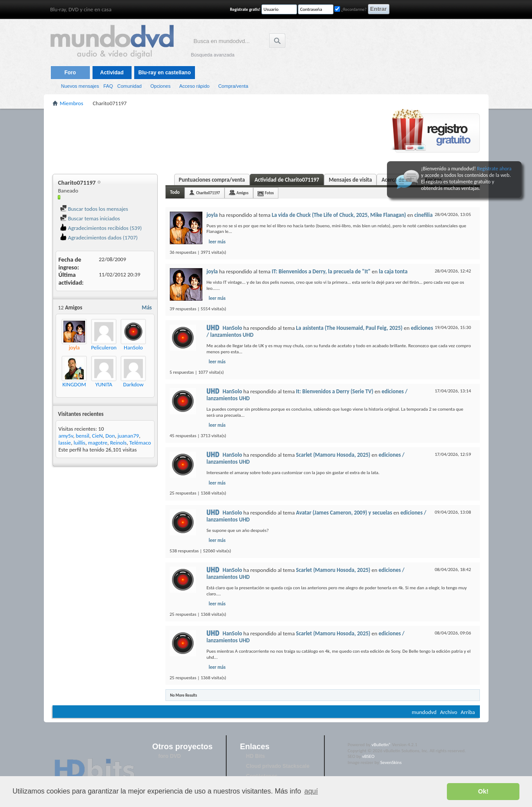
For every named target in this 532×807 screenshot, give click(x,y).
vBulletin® (382, 745)
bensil (82, 436)
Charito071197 (208, 193)
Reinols (118, 443)
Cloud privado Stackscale (278, 766)
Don (110, 436)
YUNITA (104, 384)
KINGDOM (74, 384)
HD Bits (256, 756)
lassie (65, 443)
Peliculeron (104, 347)
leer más (217, 242)
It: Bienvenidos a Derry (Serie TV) (335, 391)
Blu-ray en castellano (165, 73)
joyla (212, 215)
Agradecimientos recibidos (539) (101, 228)
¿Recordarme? (350, 9)
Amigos (242, 193)
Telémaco (140, 443)
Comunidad (129, 86)
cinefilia (423, 215)
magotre (98, 443)
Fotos (269, 193)
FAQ (108, 86)
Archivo (449, 712)
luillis (80, 443)
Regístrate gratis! (245, 9)
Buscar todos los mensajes (94, 209)
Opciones (160, 86)
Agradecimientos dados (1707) (99, 237)
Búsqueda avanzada (213, 55)
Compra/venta (233, 86)
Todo (175, 192)
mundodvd (424, 712)
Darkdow (133, 384)
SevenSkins (391, 762)
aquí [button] (311, 791)
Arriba (468, 712)
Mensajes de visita (350, 180)
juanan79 (128, 436)
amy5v (66, 436)
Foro (70, 73)
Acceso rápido (195, 86)
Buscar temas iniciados (90, 218)
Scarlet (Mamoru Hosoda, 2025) (333, 455)
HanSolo (133, 347)
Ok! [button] (483, 791)
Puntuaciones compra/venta (212, 180)
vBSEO (368, 756)
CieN (97, 436)
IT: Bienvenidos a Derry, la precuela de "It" (321, 271)
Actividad (112, 73)
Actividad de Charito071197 (287, 180)
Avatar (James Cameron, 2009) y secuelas (344, 513)
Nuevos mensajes (80, 86)
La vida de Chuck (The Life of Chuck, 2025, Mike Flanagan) (339, 215)
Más (147, 307)
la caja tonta (393, 271)
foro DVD (170, 756)
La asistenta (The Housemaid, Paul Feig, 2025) (349, 328)
